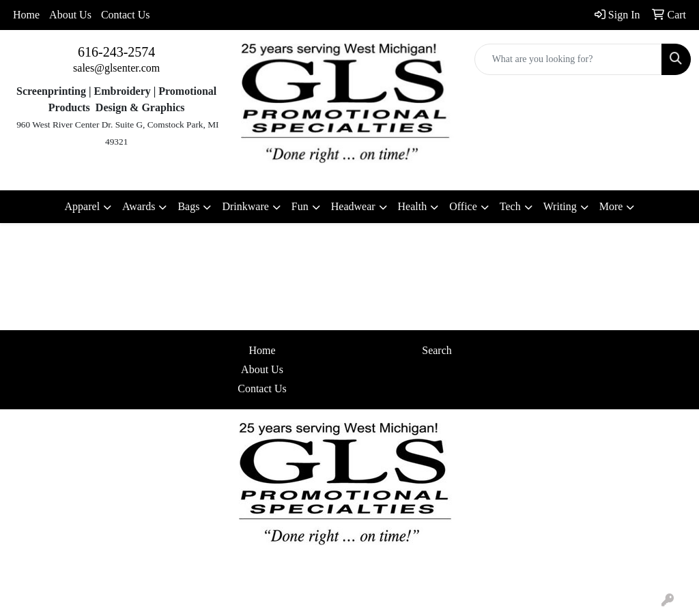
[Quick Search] (568, 59)
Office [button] (463, 206)
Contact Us (126, 15)
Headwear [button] (353, 206)
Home (26, 15)
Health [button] (413, 206)
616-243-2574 (116, 52)
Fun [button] (300, 206)
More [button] (611, 206)
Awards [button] (139, 206)
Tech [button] (510, 206)
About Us (70, 15)
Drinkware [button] (245, 206)
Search (437, 350)
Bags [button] (188, 206)
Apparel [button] (83, 206)
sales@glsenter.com (116, 68)
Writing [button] (560, 206)
